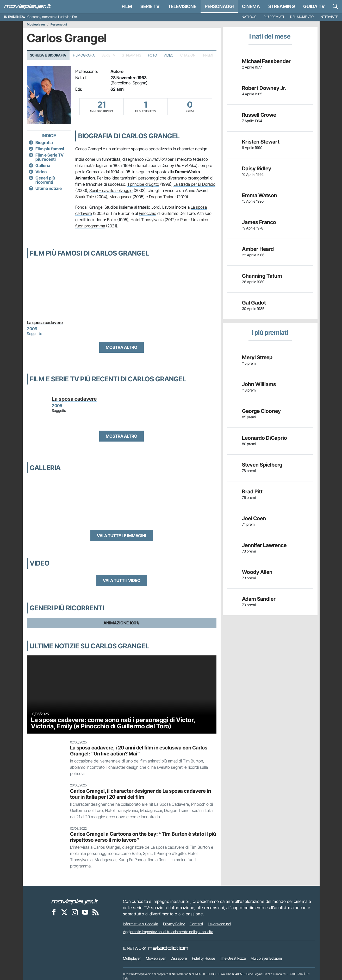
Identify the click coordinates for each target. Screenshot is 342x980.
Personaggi (59, 24)
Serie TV (150, 6)
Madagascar (120, 197)
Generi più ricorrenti (45, 180)
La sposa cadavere (45, 322)
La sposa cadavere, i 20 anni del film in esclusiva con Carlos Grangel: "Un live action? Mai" (139, 751)
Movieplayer (36, 24)
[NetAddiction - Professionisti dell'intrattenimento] (168, 948)
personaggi (219, 6)
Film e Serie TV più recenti (49, 157)
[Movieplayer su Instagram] (75, 912)
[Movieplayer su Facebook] (54, 912)
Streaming (282, 6)
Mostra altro (122, 347)
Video (169, 55)
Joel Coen (254, 518)
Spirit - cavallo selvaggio (111, 190)
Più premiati (274, 17)
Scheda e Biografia (48, 55)
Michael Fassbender (266, 61)
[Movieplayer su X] (64, 912)
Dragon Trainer (162, 197)
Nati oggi (250, 17)
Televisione (182, 6)
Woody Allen (257, 572)
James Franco (259, 222)
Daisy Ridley (257, 169)
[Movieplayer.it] (28, 7)
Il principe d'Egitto (143, 184)
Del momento (302, 17)
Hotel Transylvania (147, 220)
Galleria (43, 165)
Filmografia (84, 55)
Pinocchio (148, 213)
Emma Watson (260, 195)
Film (127, 6)
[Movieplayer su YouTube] (85, 912)
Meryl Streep (257, 357)
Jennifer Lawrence (264, 545)
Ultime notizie (49, 188)
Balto (112, 220)
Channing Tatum (262, 276)
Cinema (251, 6)
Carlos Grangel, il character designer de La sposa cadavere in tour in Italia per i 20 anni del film (141, 794)
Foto (153, 55)
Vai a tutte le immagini (122, 536)
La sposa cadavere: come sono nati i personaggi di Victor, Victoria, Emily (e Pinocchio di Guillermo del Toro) (113, 723)
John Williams (259, 384)
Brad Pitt (252, 492)
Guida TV (314, 6)
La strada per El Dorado (194, 184)
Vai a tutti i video (122, 580)
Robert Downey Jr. (264, 88)
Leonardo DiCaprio (265, 438)
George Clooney (261, 411)
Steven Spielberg (262, 465)
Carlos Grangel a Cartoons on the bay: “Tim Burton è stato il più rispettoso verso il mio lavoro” (143, 837)
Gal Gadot (254, 303)
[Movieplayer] (75, 901)
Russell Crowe (259, 115)
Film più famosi (50, 149)
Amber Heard (258, 249)
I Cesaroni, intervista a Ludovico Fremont (55, 17)
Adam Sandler (259, 599)
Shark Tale (85, 197)
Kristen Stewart (261, 142)
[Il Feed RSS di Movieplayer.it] (96, 912)
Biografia (44, 142)
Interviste (329, 17)
